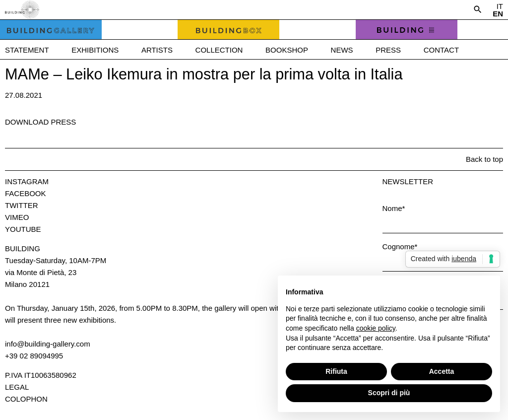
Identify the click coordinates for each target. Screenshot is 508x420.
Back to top (484, 159)
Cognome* (400, 246)
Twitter (22, 205)
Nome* (394, 208)
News (342, 50)
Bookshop (287, 50)
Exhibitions (95, 50)
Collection (219, 50)
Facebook (26, 193)
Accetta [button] (442, 371)
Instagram (27, 181)
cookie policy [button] (376, 328)
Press (388, 50)
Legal (17, 387)
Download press (40, 122)
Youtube (23, 229)
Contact (441, 50)
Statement (27, 50)
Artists (157, 50)
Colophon (26, 399)
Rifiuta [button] (336, 371)
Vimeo (17, 217)
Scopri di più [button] (389, 393)
